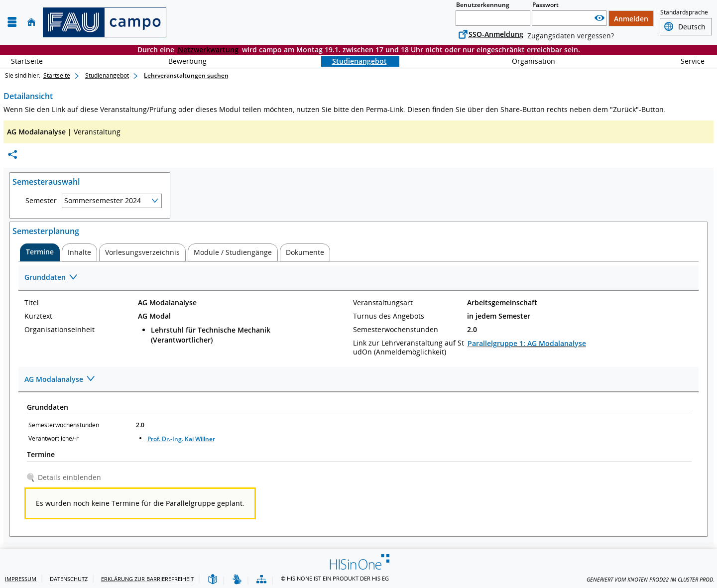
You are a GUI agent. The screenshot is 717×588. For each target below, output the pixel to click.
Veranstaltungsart (383, 303)
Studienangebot (354, 61)
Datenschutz (69, 579)
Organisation (528, 61)
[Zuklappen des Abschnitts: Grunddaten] (358, 278)
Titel (32, 303)
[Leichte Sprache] (213, 580)
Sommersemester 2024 (103, 200)
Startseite (27, 61)
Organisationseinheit (60, 330)
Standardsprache (684, 12)
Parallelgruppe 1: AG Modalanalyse (527, 343)
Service (687, 61)
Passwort (545, 5)
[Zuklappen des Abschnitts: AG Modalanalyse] (358, 380)
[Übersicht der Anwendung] (261, 580)
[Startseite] (31, 22)
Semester (41, 201)
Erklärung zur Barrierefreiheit (147, 579)
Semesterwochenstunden (396, 330)
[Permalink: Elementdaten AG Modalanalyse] (12, 155)
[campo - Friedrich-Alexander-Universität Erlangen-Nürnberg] (105, 22)
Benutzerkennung (483, 5)
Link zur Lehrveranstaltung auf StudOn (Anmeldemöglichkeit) (409, 348)
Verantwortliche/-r (54, 438)
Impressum (21, 579)
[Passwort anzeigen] (599, 18)
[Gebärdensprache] (237, 580)
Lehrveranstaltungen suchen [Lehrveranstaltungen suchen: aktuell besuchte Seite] (186, 75)
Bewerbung (182, 61)
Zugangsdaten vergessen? (571, 36)
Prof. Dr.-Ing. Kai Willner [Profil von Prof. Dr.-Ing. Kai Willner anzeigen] (181, 439)
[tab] (40, 252)
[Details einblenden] (65, 477)
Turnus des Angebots (389, 316)
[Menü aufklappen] (12, 22)
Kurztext (38, 316)
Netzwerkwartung (208, 50)
